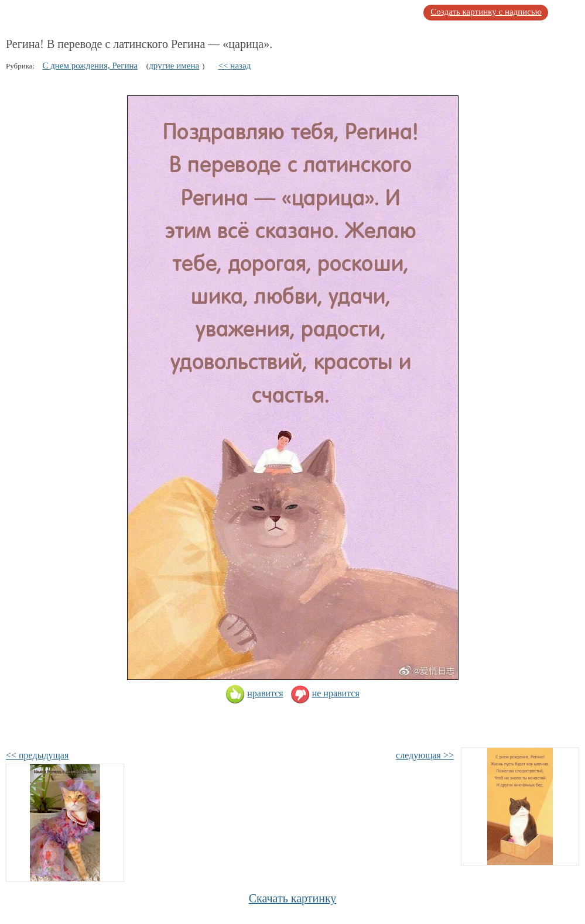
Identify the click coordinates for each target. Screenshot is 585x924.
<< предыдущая (37, 755)
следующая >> (425, 755)
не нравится (325, 693)
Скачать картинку (293, 898)
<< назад (235, 66)
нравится (254, 693)
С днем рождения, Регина (90, 66)
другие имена (174, 66)
